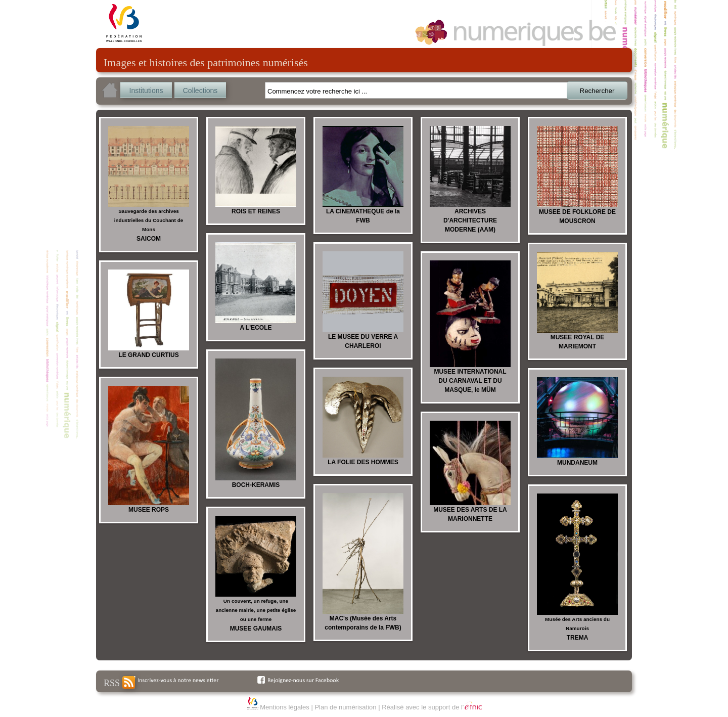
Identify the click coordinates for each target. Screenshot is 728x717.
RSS (119, 682)
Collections (200, 91)
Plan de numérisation (345, 707)
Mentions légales (285, 707)
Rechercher (597, 91)
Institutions (146, 91)
